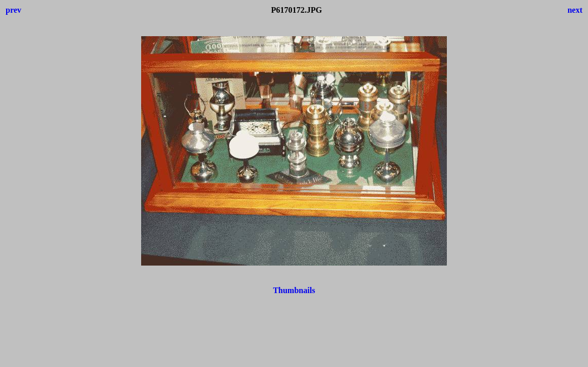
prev (14, 10)
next (575, 10)
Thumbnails (294, 290)
